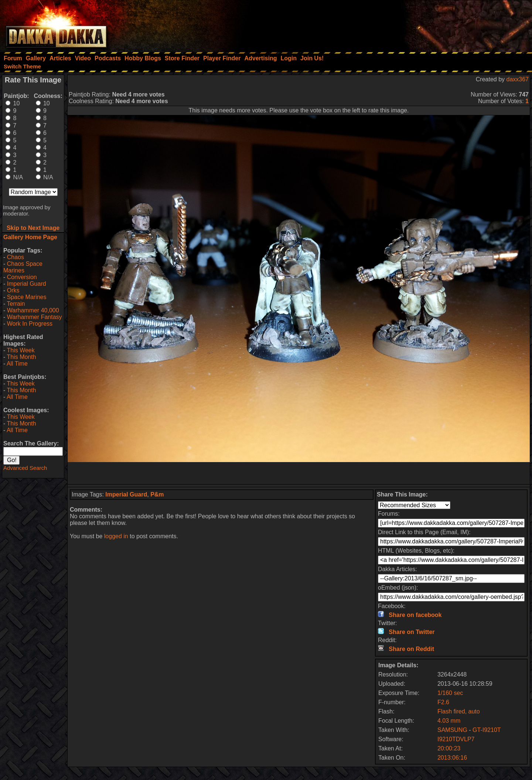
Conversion (22, 277)
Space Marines (27, 297)
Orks (13, 290)
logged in (116, 536)
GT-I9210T (487, 730)
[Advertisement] (433, 24)
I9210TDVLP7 (456, 739)
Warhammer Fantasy (35, 317)
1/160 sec (450, 693)
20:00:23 (449, 748)
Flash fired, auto (459, 711)
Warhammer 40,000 (33, 310)
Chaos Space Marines (23, 267)
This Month (21, 357)
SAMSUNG (452, 730)
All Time (17, 364)
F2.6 (443, 702)
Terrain (16, 304)
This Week (21, 350)
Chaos (16, 257)
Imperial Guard (27, 284)
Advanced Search (25, 468)
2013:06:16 (452, 758)
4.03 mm (449, 721)
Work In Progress (30, 324)
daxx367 (518, 79)
